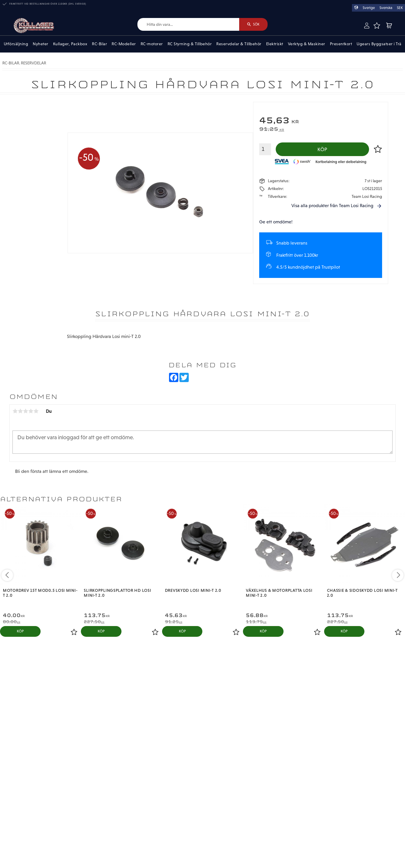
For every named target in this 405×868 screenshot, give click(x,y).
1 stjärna (15, 411)
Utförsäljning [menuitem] (16, 44)
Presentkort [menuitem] (341, 44)
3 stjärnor (26, 411)
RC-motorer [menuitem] (152, 44)
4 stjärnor (31, 411)
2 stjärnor (20, 411)
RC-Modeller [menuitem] (124, 44)
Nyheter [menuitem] (41, 44)
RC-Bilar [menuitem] (99, 44)
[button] (377, 26)
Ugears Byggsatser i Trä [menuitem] (379, 44)
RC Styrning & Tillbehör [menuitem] (190, 44)
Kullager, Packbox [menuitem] (70, 44)
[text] (321, 121)
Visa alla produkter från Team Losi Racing (332, 206)
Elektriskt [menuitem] (275, 44)
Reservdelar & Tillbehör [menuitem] (239, 44)
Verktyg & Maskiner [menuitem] (307, 44)
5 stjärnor (36, 411)
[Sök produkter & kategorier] (188, 25)
